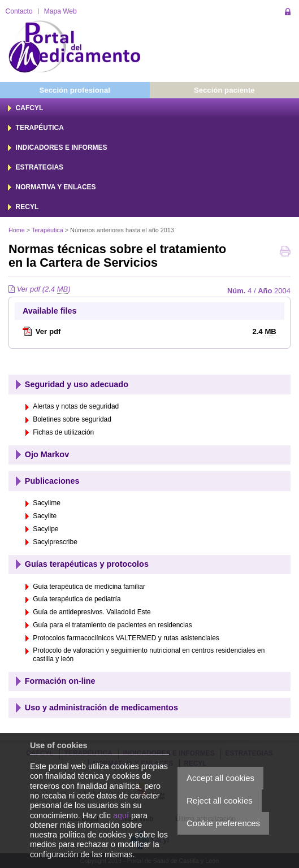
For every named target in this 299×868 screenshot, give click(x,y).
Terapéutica (47, 230)
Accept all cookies (220, 778)
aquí (121, 815)
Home (17, 230)
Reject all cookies (220, 800)
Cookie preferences (223, 823)
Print (285, 252)
